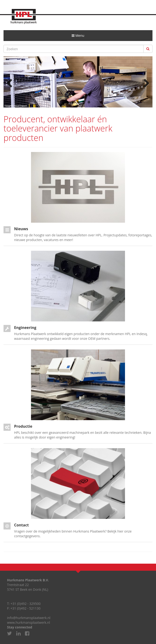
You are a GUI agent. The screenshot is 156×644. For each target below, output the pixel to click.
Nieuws (21, 229)
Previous (11, 83)
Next (145, 83)
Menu (79, 37)
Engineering (25, 328)
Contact (21, 525)
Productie (23, 426)
